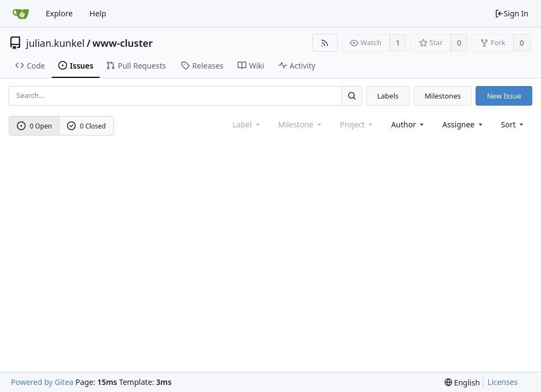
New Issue (504, 96)
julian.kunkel (55, 43)
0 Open (35, 126)
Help (98, 13)
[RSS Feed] (325, 43)
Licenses (503, 382)
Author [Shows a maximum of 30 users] (408, 124)
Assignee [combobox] (463, 124)
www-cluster (123, 43)
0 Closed (87, 126)
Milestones (443, 96)
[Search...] (352, 96)
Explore (59, 13)
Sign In (512, 13)
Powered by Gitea (42, 382)
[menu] (513, 124)
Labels (388, 96)
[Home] (21, 14)
